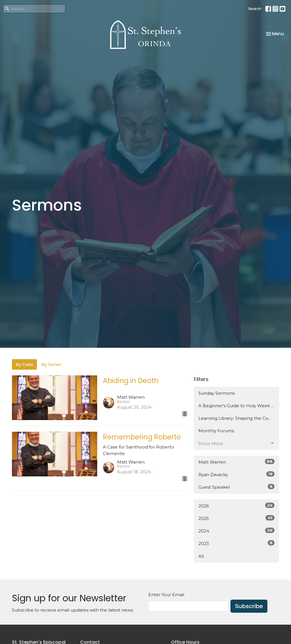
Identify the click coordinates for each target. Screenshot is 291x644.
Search (255, 9)
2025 (236, 518)
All (201, 556)
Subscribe (249, 606)
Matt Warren (236, 462)
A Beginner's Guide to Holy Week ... (236, 406)
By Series (51, 364)
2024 (236, 531)
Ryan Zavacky (236, 474)
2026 (236, 506)
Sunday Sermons (217, 393)
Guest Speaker (236, 487)
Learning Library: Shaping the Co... (235, 418)
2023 (236, 543)
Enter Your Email (166, 595)
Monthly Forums (216, 431)
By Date (24, 364)
